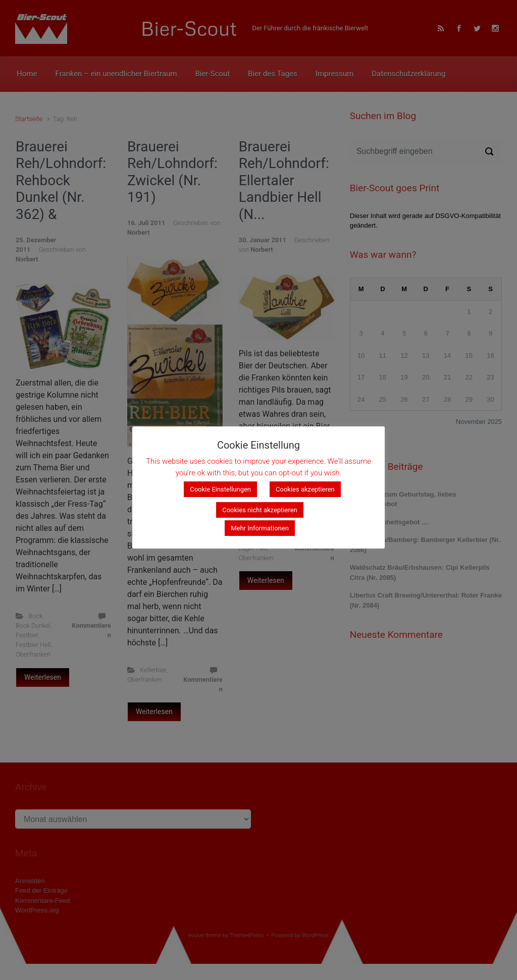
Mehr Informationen (260, 528)
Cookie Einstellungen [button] (220, 489)
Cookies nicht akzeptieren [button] (260, 510)
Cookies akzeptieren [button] (305, 489)
